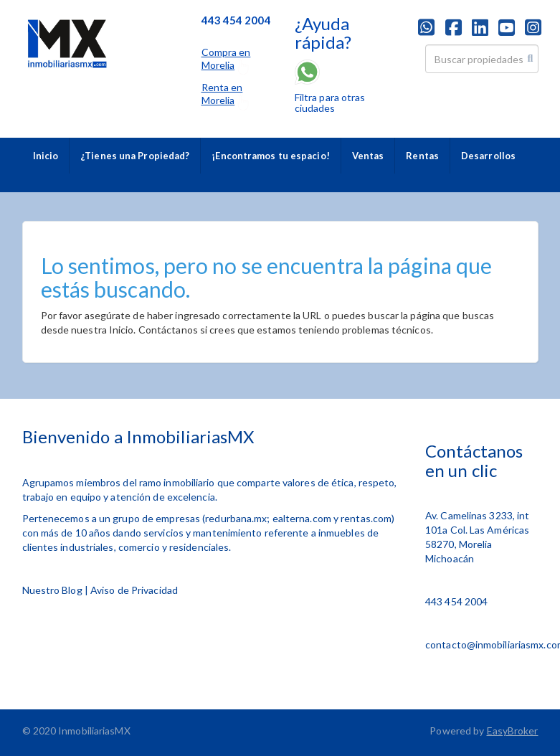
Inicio (46, 156)
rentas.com (366, 518)
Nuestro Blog (52, 590)
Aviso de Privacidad (134, 590)
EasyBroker (513, 731)
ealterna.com (302, 518)
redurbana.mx (236, 518)
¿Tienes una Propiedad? (135, 156)
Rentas (422, 156)
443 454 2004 (456, 601)
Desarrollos (488, 156)
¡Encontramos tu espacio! (270, 156)
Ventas (368, 156)
